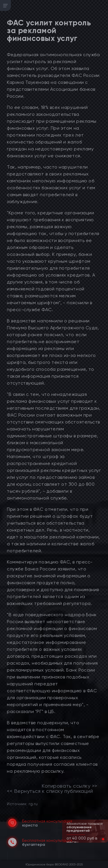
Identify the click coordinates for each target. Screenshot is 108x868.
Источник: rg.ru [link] (22, 804)
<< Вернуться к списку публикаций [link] (50, 791)
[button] (99, 839)
